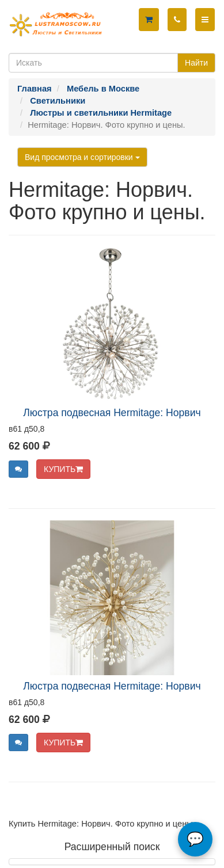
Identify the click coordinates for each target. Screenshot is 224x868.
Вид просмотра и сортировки (82, 157)
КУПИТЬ (63, 469)
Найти (196, 63)
